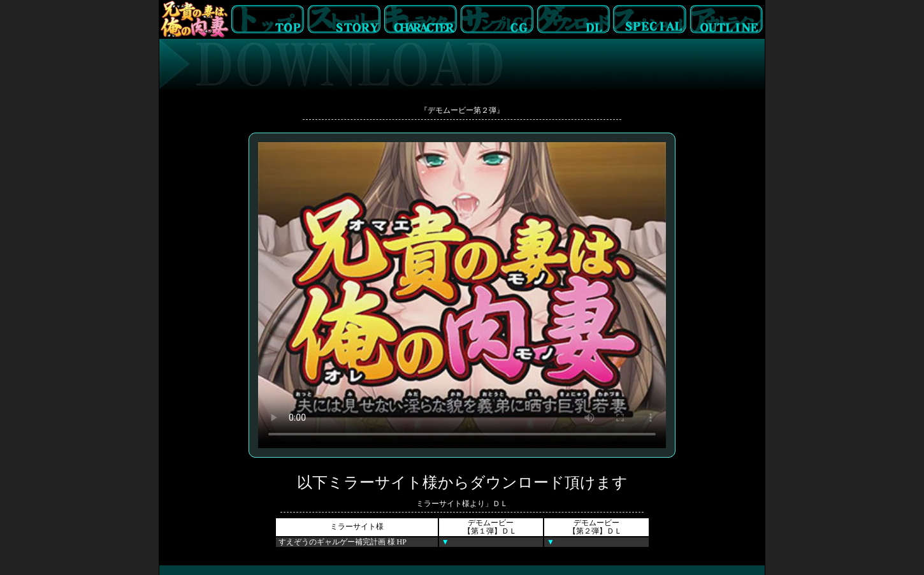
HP (402, 542)
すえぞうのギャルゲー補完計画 (333, 542)
